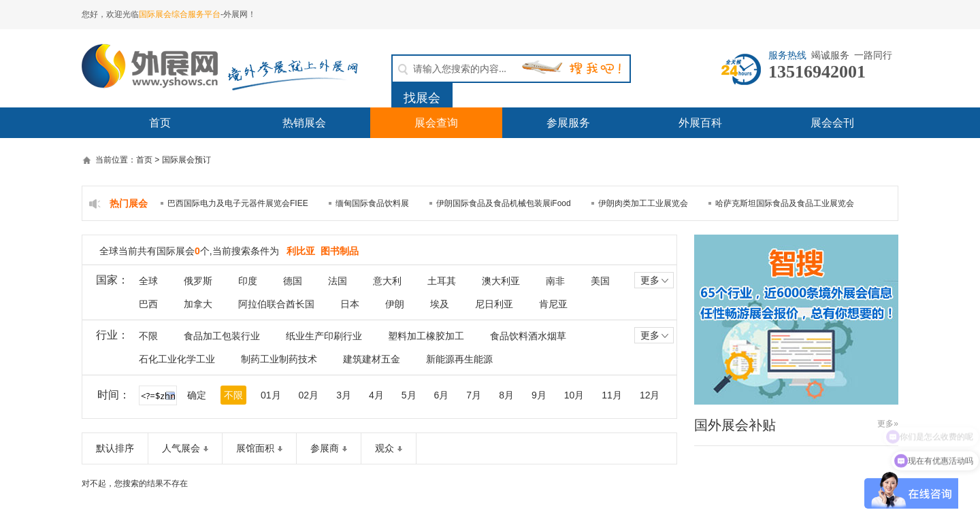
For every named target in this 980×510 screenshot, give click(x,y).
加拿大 (198, 304)
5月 (409, 395)
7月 (474, 395)
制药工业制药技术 (279, 359)
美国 (600, 281)
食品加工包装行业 (222, 336)
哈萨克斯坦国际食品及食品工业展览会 (785, 203)
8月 (506, 395)
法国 (338, 281)
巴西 (148, 304)
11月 (612, 395)
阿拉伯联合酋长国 (276, 304)
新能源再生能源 (459, 359)
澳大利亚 (501, 281)
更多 (656, 280)
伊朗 (395, 304)
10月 (574, 395)
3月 (344, 395)
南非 (555, 281)
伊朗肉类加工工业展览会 (643, 203)
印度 (248, 281)
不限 (148, 336)
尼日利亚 (494, 304)
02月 (309, 395)
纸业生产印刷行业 (324, 336)
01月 (271, 395)
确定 (197, 395)
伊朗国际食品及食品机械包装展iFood (504, 203)
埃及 (440, 304)
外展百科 (700, 123)
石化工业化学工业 (177, 359)
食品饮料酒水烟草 (528, 336)
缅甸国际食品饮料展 (372, 203)
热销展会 (304, 123)
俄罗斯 (198, 281)
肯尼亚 (553, 304)
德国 (293, 281)
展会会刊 (832, 123)
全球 (148, 281)
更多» (888, 424)
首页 (160, 123)
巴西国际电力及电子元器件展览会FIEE (238, 203)
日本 (350, 304)
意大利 (387, 281)
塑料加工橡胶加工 (426, 336)
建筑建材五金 (372, 359)
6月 (442, 395)
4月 (376, 395)
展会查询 (436, 123)
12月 (650, 395)
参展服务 (568, 123)
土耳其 (442, 281)
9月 (539, 395)
